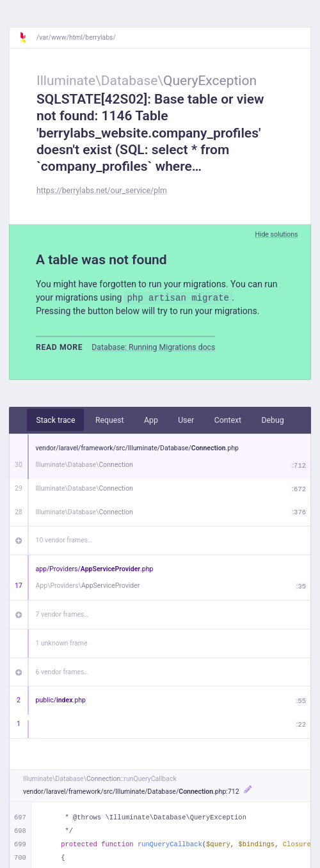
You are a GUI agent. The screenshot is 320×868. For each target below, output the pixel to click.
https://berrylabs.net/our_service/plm (102, 191)
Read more (59, 347)
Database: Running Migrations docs (153, 347)
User (186, 420)
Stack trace (55, 420)
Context (228, 420)
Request (110, 420)
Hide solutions (276, 234)
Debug (273, 420)
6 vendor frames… (62, 672)
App (151, 420)
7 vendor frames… (62, 614)
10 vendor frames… (64, 540)
